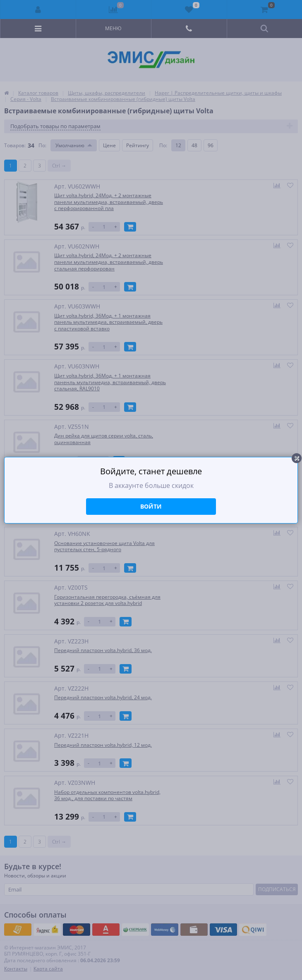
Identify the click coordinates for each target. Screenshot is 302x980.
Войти (151, 506)
